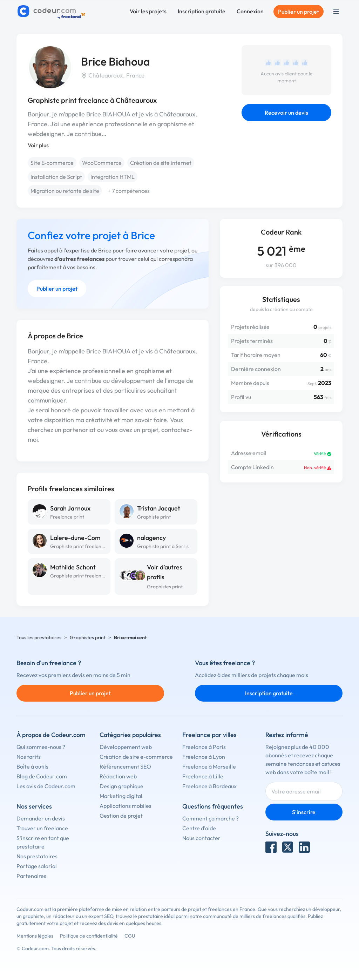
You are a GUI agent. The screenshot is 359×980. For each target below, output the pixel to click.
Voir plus (38, 145)
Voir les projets (148, 11)
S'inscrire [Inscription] (304, 812)
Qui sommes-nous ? (41, 747)
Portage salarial (37, 866)
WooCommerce (102, 163)
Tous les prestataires (39, 637)
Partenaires (31, 876)
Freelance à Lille (203, 776)
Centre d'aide (199, 828)
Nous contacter (201, 838)
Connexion (250, 11)
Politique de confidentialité (89, 936)
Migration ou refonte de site (65, 191)
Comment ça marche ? (211, 818)
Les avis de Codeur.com (46, 786)
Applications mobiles (126, 806)
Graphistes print (165, 587)
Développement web (126, 747)
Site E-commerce (52, 163)
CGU (130, 936)
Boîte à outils (32, 766)
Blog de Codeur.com (42, 776)
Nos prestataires (37, 856)
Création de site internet (161, 163)
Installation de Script (56, 177)
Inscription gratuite (202, 11)
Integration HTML (113, 177)
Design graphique (121, 786)
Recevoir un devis (286, 113)
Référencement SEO (125, 766)
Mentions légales (35, 936)
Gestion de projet (121, 816)
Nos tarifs (29, 757)
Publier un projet (299, 12)
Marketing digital (121, 796)
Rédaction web (118, 776)
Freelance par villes (209, 735)
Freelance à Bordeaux (209, 786)
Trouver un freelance (42, 828)
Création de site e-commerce (136, 757)
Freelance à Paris (204, 747)
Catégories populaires (130, 735)
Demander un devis (41, 818)
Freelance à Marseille (209, 766)
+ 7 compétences (129, 191)
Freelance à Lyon (204, 757)
